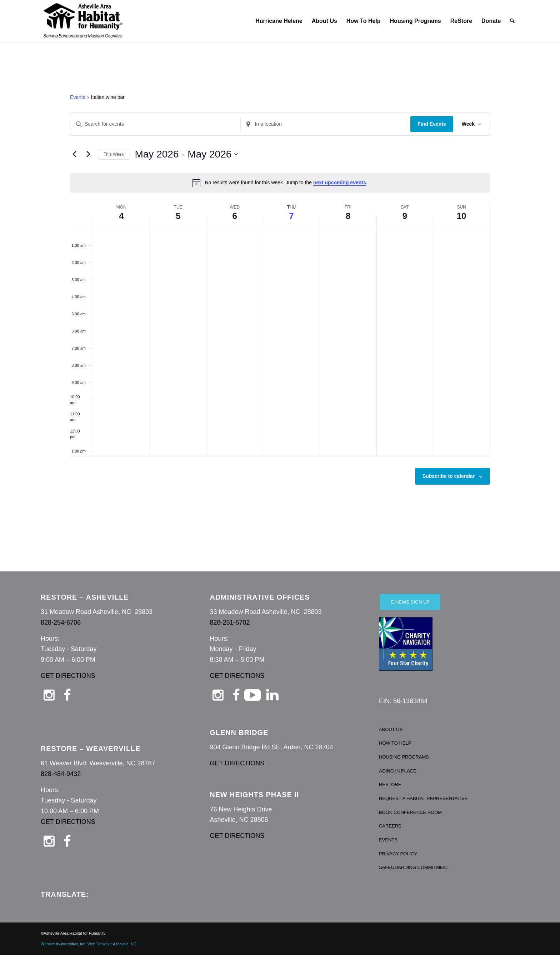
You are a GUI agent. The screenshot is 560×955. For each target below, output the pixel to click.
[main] (280, 306)
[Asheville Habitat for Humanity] (83, 21)
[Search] (513, 21)
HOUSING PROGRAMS (404, 757)
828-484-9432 (61, 774)
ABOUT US (391, 729)
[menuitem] (279, 21)
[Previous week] (74, 154)
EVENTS (388, 840)
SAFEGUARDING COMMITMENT (414, 867)
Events (78, 97)
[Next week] (88, 154)
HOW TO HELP (395, 743)
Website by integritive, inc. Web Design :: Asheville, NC (89, 944)
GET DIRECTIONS (68, 676)
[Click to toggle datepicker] (186, 154)
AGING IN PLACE (398, 771)
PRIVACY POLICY (398, 854)
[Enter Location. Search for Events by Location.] (326, 124)
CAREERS (390, 826)
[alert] (280, 183)
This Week (114, 154)
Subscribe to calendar (449, 476)
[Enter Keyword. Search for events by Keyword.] (155, 124)
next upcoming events (340, 182)
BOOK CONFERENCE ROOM (410, 812)
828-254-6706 (61, 622)
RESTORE (390, 784)
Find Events (432, 124)
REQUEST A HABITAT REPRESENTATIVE (423, 798)
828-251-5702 (230, 622)
